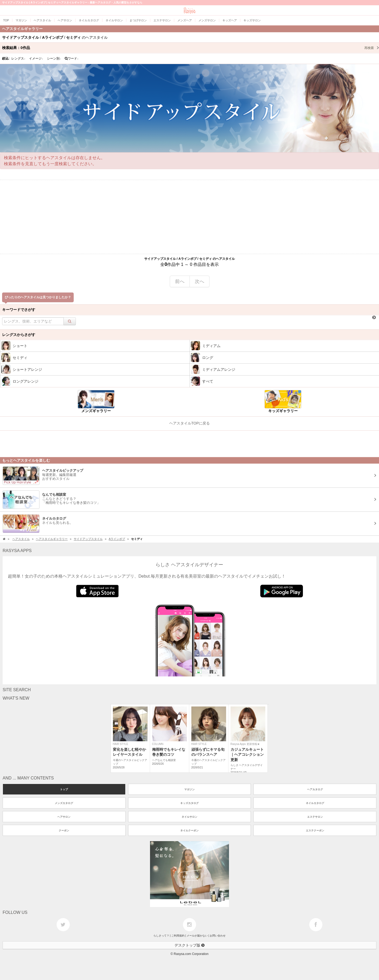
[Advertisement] (189, 217)
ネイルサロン (189, 817)
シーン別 (54, 58)
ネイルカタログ (315, 803)
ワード (72, 58)
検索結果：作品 (191, 48)
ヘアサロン (64, 817)
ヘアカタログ (315, 789)
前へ (180, 281)
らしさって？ (161, 936)
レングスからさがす (19, 335)
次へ (200, 281)
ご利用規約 (178, 936)
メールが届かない (197, 936)
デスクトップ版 (189, 945)
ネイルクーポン (189, 830)
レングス (18, 58)
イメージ (36, 58)
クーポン (64, 830)
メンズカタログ (64, 803)
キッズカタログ (189, 803)
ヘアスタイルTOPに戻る (190, 423)
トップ (64, 789)
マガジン (189, 789)
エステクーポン (315, 830)
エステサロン (315, 817)
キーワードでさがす (19, 310)
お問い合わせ (218, 936)
